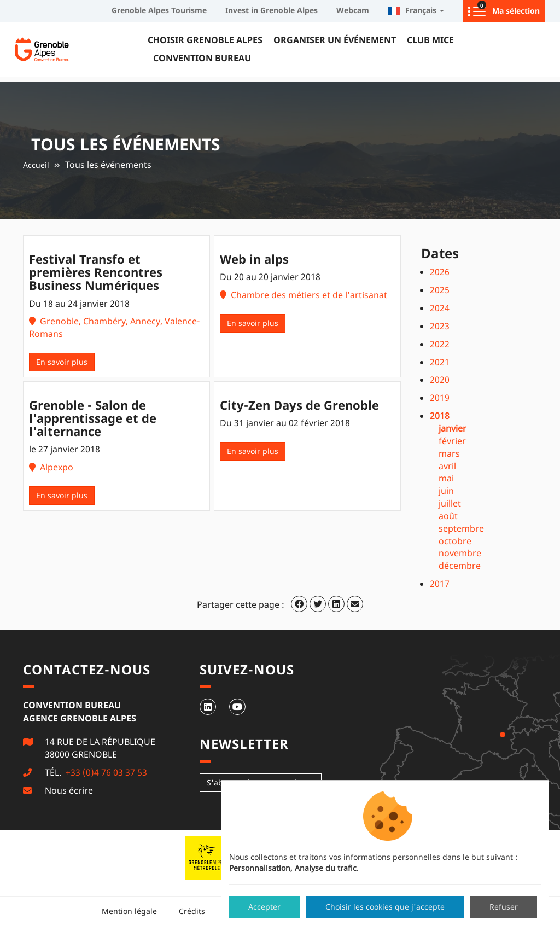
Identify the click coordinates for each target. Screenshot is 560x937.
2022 (440, 344)
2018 (440, 416)
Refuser (504, 907)
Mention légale (129, 911)
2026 (440, 272)
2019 (440, 398)
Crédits (192, 911)
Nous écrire (69, 790)
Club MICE (430, 40)
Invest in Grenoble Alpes (272, 10)
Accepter (264, 907)
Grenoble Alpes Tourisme (159, 10)
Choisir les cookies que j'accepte (385, 907)
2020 (440, 380)
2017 (440, 584)
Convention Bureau (202, 58)
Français (416, 10)
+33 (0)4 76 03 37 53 (105, 772)
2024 (440, 308)
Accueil (36, 165)
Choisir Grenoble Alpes (205, 40)
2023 (440, 326)
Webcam (353, 10)
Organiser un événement (335, 40)
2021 (440, 362)
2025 (440, 290)
